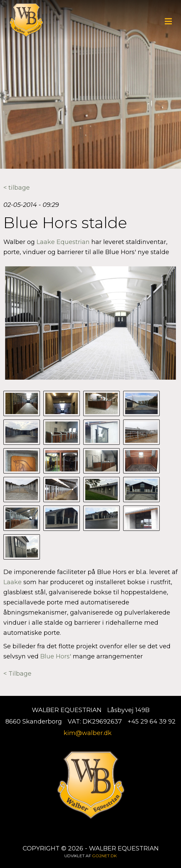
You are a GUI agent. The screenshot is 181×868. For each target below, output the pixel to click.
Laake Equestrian (63, 242)
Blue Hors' (56, 656)
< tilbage (17, 188)
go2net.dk (104, 856)
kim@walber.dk (88, 733)
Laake (13, 582)
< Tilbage (17, 674)
